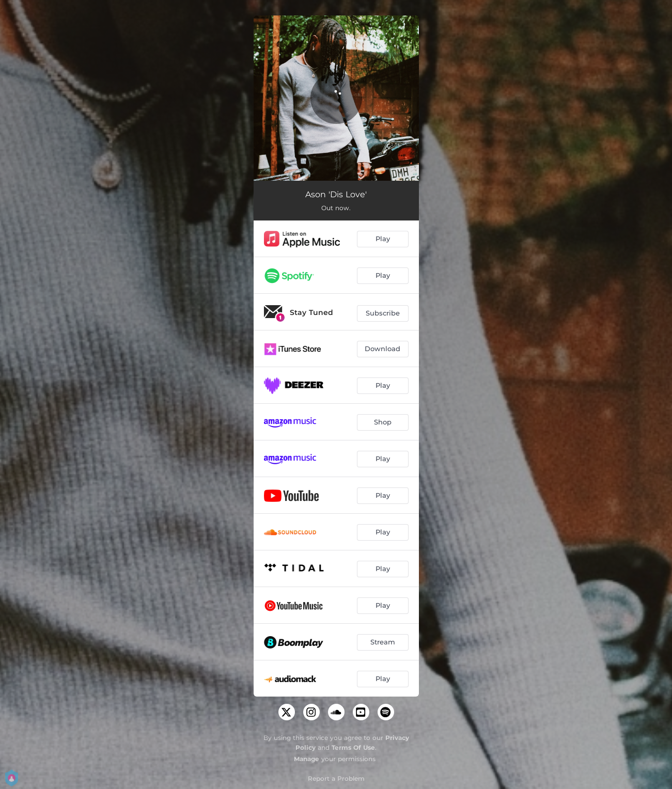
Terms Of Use (353, 747)
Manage (307, 759)
